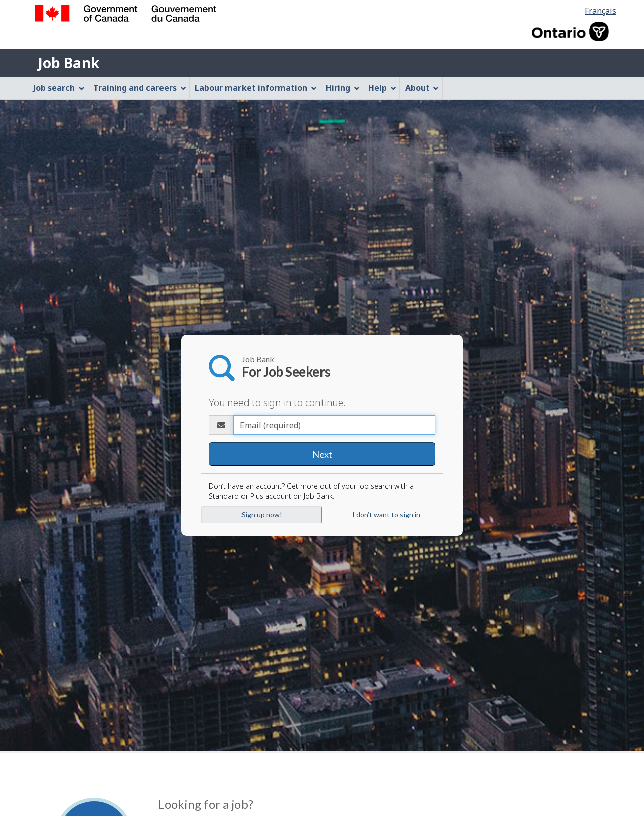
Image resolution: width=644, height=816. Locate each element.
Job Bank (68, 63)
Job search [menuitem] (59, 88)
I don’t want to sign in (386, 515)
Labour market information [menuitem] (256, 88)
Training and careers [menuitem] (140, 88)
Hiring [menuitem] (343, 88)
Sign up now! (262, 515)
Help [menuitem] (382, 88)
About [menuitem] (422, 88)
